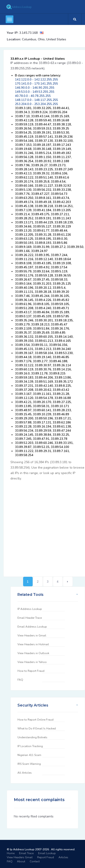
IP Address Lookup (30, 609)
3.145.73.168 (28, 33)
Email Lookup (47, 853)
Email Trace (26, 853)
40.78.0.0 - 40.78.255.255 (33, 96)
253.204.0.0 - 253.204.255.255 (36, 104)
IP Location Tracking (30, 746)
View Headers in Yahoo (32, 662)
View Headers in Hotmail (33, 644)
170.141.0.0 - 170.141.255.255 (36, 84)
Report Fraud (46, 857)
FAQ (20, 680)
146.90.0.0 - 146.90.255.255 (35, 88)
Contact (35, 861)
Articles (63, 857)
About (21, 861)
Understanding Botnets (32, 737)
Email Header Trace (30, 618)
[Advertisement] (42, 526)
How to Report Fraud (31, 671)
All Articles (25, 773)
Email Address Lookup (32, 627)
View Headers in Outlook (33, 653)
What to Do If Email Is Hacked (37, 729)
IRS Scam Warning (29, 764)
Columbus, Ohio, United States (44, 39)
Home (11, 853)
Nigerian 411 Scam (29, 755)
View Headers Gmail (20, 857)
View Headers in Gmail (32, 636)
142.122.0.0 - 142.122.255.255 (36, 80)
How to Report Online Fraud (35, 720)
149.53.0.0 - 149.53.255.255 (35, 92)
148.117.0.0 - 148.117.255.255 (36, 100)
